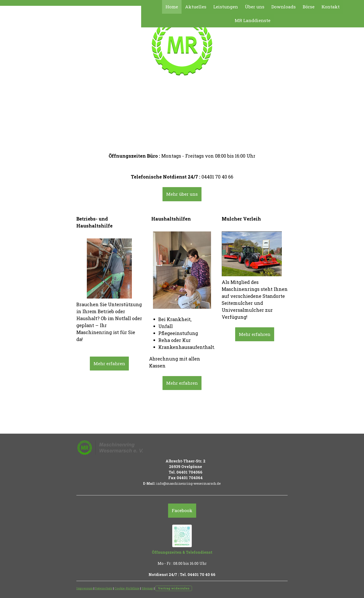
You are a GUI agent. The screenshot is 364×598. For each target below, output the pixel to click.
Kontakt (331, 7)
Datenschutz (104, 588)
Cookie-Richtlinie (127, 588)
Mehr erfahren (109, 363)
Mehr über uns (182, 194)
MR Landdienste (253, 20)
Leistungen (226, 7)
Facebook (182, 510)
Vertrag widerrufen (174, 588)
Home (172, 7)
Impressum (85, 588)
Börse (309, 7)
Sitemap (147, 588)
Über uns (255, 7)
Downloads (284, 7)
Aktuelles (196, 7)
